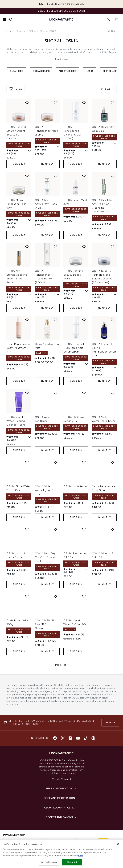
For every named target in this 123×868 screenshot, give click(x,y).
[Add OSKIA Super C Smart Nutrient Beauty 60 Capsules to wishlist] (27, 103)
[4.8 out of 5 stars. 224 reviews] (17, 296)
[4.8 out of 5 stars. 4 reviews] (74, 503)
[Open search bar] (11, 19)
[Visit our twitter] (63, 738)
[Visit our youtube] (78, 738)
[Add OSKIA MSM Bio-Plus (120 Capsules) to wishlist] (55, 596)
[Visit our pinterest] (93, 738)
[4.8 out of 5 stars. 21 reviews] (103, 224)
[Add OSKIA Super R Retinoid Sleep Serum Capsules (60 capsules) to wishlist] (112, 247)
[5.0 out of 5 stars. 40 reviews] (74, 571)
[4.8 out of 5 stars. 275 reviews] (74, 152)
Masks (90, 71)
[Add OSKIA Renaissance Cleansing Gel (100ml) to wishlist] (84, 103)
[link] (108, 19)
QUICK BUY (19, 164)
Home (10, 31)
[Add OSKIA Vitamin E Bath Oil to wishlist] (112, 529)
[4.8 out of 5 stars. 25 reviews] (46, 221)
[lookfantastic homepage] (61, 19)
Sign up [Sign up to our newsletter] (110, 723)
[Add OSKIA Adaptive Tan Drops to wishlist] (55, 393)
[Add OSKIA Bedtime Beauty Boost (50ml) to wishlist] (84, 247)
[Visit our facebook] (55, 738)
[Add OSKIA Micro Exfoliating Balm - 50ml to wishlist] (27, 176)
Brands (21, 31)
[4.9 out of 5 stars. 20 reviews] (46, 434)
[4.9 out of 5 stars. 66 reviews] (102, 296)
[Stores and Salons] (62, 817)
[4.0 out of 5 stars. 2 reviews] (74, 635)
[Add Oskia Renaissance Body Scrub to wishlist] (112, 462)
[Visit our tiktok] (86, 738)
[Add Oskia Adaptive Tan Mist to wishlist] (55, 320)
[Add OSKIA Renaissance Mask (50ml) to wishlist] (55, 103)
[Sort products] (108, 89)
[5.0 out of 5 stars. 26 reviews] (17, 570)
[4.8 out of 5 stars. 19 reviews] (17, 364)
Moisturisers (68, 71)
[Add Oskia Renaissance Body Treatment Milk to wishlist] (27, 320)
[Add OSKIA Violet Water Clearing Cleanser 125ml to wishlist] (27, 393)
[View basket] (117, 19)
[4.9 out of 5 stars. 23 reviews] (103, 503)
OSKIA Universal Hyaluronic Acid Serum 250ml (74, 348)
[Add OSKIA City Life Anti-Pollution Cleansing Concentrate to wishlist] (112, 176)
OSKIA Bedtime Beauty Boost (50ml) (73, 275)
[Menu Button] (4, 19)
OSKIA (32, 31)
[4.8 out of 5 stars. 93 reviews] (17, 152)
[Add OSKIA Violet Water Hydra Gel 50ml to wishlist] (55, 462)
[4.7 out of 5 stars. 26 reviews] (17, 503)
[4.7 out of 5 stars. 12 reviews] (46, 358)
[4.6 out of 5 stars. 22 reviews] (74, 434)
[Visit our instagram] (70, 738)
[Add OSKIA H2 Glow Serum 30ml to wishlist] (84, 393)
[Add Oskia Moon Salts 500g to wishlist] (27, 596)
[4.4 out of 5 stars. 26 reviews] (46, 641)
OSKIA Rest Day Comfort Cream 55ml (45, 557)
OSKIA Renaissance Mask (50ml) (46, 131)
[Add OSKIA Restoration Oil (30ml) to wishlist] (112, 103)
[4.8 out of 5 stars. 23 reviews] (46, 574)
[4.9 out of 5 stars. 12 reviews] (17, 637)
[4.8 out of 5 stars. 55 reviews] (17, 439)
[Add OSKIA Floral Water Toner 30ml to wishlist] (27, 462)
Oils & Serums (41, 71)
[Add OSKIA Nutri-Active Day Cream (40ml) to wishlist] (55, 176)
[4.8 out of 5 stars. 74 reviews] (74, 293)
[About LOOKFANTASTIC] (61, 808)
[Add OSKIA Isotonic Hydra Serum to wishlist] (27, 529)
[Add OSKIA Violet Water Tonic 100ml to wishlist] (112, 393)
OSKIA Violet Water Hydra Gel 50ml (45, 490)
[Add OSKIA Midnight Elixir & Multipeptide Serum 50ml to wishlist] (112, 320)
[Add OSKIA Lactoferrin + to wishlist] (84, 462)
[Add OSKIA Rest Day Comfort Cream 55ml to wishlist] (55, 529)
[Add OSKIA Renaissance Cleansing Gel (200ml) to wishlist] (55, 247)
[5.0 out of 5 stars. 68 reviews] (102, 369)
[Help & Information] (61, 789)
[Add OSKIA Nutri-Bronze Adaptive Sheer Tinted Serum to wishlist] (27, 247)
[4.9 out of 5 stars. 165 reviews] (45, 296)
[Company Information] (62, 798)
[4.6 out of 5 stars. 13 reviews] (103, 434)
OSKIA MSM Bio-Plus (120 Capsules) (46, 624)
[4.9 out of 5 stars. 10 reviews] (103, 570)
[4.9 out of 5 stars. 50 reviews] (102, 145)
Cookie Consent (62, 779)
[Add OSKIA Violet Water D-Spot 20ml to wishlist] (84, 596)
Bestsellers (110, 71)
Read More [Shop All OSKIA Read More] (61, 59)
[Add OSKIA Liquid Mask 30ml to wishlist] (84, 176)
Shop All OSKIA (61, 41)
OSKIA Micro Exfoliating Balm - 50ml (17, 204)
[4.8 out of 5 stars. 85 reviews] (74, 366)
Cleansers (16, 71)
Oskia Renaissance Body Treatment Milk (18, 348)
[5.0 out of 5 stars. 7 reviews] (74, 217)
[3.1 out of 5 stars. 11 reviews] (45, 507)
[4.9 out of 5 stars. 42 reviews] (17, 222)
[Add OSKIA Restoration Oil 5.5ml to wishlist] (84, 529)
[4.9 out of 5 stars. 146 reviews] (46, 149)
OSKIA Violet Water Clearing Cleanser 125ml (16, 421)
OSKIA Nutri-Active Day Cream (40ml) (46, 204)
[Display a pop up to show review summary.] (30, 151)
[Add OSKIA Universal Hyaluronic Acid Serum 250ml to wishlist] (84, 320)
